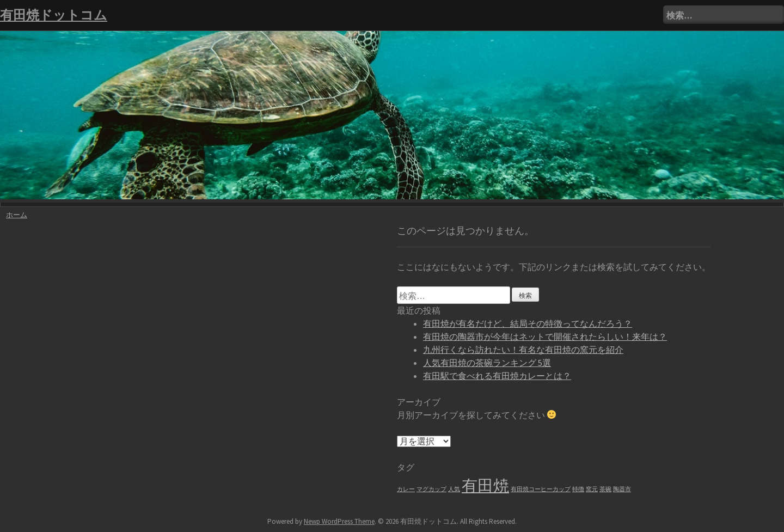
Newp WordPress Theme (339, 521)
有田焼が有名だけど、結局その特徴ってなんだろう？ (528, 323)
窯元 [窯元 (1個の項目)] (592, 489)
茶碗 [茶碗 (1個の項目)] (605, 489)
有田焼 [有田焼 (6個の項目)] (485, 485)
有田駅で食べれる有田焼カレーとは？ (497, 376)
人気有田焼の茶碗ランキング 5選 (487, 363)
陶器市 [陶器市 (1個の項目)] (622, 489)
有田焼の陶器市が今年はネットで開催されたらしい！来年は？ (545, 337)
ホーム (17, 215)
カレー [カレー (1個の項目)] (406, 489)
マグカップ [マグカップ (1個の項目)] (431, 489)
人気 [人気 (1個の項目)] (454, 489)
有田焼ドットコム (54, 15)
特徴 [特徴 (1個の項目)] (578, 489)
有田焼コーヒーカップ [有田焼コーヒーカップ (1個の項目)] (541, 489)
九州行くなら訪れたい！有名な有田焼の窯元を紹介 (523, 350)
